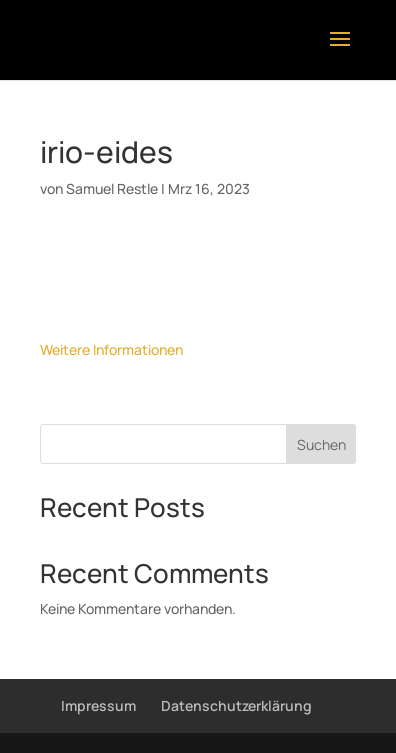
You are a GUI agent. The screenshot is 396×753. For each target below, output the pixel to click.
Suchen (321, 444)
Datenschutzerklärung (236, 705)
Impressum (98, 705)
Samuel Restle (112, 188)
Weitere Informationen (111, 349)
